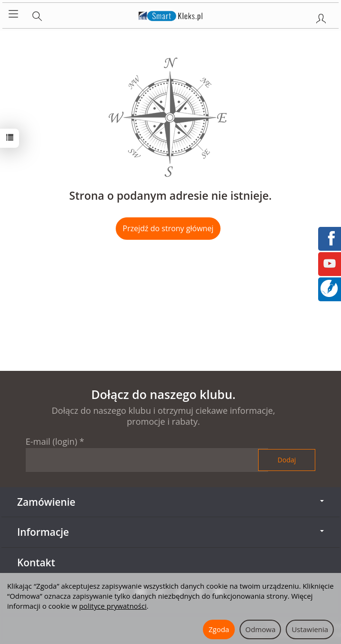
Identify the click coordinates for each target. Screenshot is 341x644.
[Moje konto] (321, 17)
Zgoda (219, 629)
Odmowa (260, 629)
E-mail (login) (51, 441)
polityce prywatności (113, 606)
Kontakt (36, 562)
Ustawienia (310, 629)
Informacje (170, 532)
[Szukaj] (37, 14)
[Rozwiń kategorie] (13, 14)
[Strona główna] (171, 14)
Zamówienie (170, 502)
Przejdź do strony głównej (168, 228)
